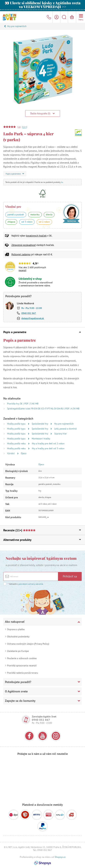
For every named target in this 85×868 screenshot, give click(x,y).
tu (62, 182)
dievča (49, 214)
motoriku (35, 214)
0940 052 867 (29, 313)
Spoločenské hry (40, 424)
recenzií (22, 270)
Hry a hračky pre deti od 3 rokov (48, 448)
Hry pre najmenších (17, 26)
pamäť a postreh (16, 214)
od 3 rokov (27, 222)
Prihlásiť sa (70, 576)
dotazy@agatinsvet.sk (33, 318)
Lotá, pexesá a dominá (65, 429)
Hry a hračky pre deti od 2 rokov (48, 443)
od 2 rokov (44, 222)
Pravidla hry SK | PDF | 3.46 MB (23, 404)
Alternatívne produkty (42, 540)
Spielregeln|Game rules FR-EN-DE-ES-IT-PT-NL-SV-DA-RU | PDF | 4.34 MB (43, 409)
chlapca (11, 222)
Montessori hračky (41, 439)
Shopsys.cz (60, 857)
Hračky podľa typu (17, 424)
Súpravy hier (60, 434)
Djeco (24, 453)
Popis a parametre (42, 332)
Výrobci (11, 453)
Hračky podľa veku (17, 443)
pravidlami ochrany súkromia (31, 584)
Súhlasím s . (26, 584)
